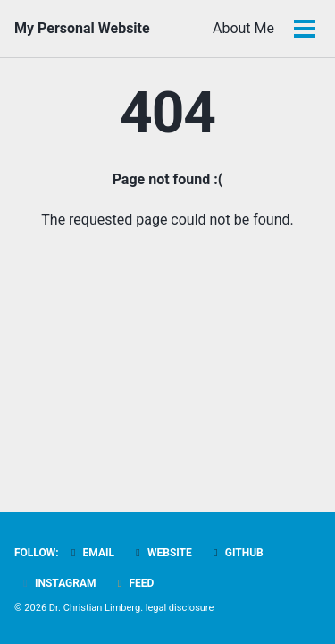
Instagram (58, 583)
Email (91, 553)
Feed (134, 583)
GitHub (236, 553)
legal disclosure (180, 608)
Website (162, 553)
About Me (243, 28)
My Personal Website (82, 28)
